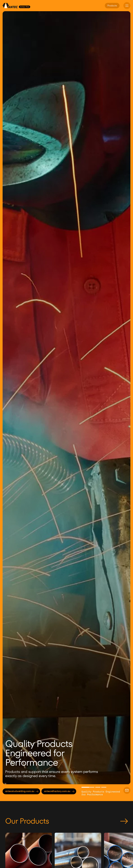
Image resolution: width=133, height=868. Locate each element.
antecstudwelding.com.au (22, 791)
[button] (9, 398)
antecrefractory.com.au (59, 791)
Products (112, 6)
